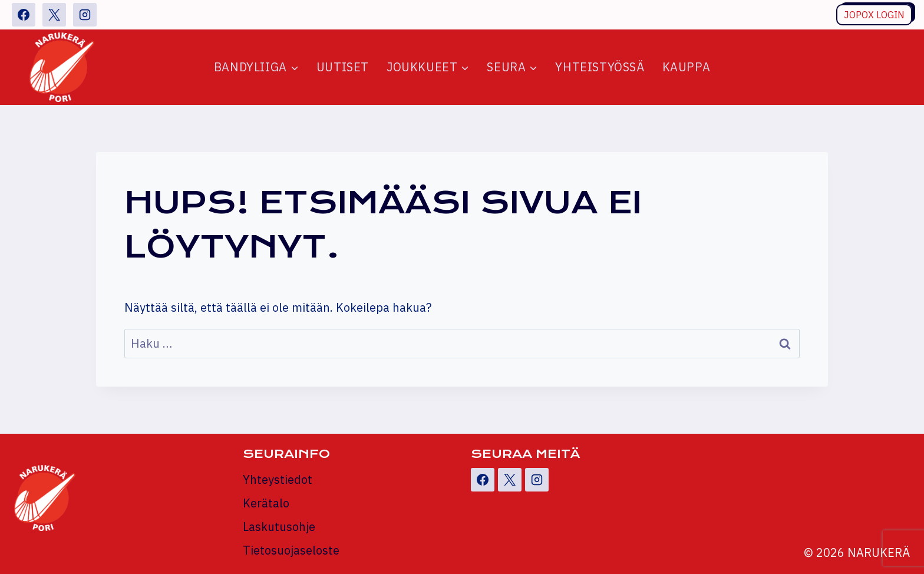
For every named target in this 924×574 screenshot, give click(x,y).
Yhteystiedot (278, 479)
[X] (54, 15)
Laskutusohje (279, 527)
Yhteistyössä (600, 67)
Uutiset (343, 67)
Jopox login (874, 15)
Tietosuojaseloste (291, 550)
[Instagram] (85, 15)
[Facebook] (24, 15)
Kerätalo (266, 503)
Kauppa (687, 67)
